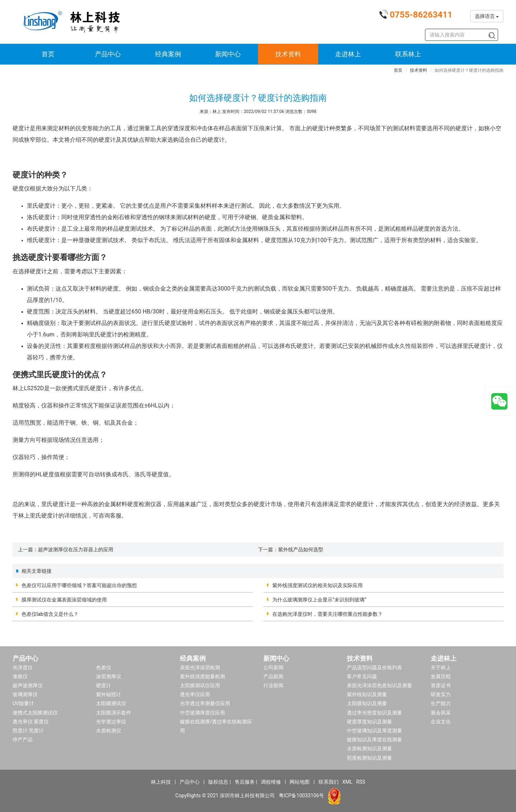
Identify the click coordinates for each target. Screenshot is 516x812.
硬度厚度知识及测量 (369, 722)
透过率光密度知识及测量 (374, 713)
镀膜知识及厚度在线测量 (374, 740)
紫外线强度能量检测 (202, 676)
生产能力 (441, 703)
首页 (48, 54)
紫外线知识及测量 (367, 694)
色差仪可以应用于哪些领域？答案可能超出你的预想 (79, 585)
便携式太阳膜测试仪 (35, 713)
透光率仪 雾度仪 (31, 722)
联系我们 (329, 782)
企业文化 (441, 722)
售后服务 (245, 782)
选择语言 (487, 16)
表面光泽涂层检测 (200, 667)
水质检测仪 (109, 731)
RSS (361, 782)
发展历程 (441, 676)
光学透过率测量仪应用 (205, 703)
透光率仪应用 (195, 694)
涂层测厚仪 (109, 676)
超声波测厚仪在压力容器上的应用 (76, 549)
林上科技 (161, 782)
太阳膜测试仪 (111, 703)
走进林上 (348, 54)
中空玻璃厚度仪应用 (202, 713)
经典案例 (168, 54)
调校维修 (271, 782)
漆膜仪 (20, 676)
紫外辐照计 (109, 694)
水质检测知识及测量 (369, 749)
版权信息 (218, 782)
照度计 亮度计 (28, 731)
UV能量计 (23, 703)
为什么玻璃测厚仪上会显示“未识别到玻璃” (319, 600)
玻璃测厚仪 (25, 694)
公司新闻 (273, 667)
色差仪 (104, 667)
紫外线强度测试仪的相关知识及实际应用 (317, 585)
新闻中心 (228, 54)
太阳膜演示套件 (114, 713)
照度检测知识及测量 (369, 758)
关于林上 (441, 667)
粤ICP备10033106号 (302, 795)
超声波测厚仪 (28, 685)
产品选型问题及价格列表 (374, 667)
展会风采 (441, 713)
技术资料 (288, 54)
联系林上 (408, 54)
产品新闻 (273, 676)
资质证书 (441, 685)
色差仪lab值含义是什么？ (50, 614)
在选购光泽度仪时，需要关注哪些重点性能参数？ (328, 614)
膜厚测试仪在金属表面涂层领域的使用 (64, 600)
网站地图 (300, 782)
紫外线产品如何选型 (301, 549)
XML (347, 782)
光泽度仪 (23, 667)
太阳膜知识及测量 (367, 703)
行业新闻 (273, 685)
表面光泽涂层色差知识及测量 (379, 685)
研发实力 (441, 694)
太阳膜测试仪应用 (200, 685)
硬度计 (104, 685)
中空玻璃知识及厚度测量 (374, 731)
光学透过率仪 (111, 722)
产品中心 (108, 54)
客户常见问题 (362, 676)
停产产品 (23, 740)
